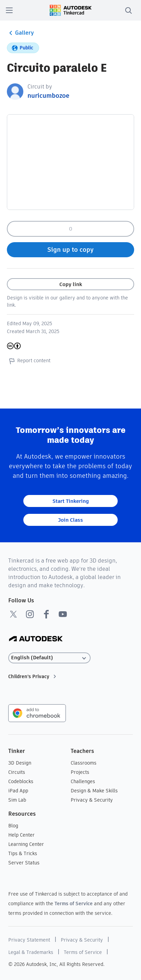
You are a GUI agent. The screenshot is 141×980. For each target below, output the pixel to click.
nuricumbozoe (48, 96)
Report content (29, 361)
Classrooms (84, 763)
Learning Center (26, 844)
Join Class (70, 520)
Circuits (17, 772)
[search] (128, 10)
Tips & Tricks (23, 853)
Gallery (20, 33)
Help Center (21, 835)
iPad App (18, 791)
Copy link (71, 284)
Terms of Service (74, 904)
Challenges (83, 781)
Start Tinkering (71, 501)
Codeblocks (21, 781)
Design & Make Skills (94, 791)
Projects (80, 772)
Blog (13, 826)
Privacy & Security (92, 800)
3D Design (20, 763)
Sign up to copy (70, 250)
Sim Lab (17, 800)
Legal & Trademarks (31, 952)
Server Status (24, 863)
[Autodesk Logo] (36, 639)
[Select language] (49, 658)
